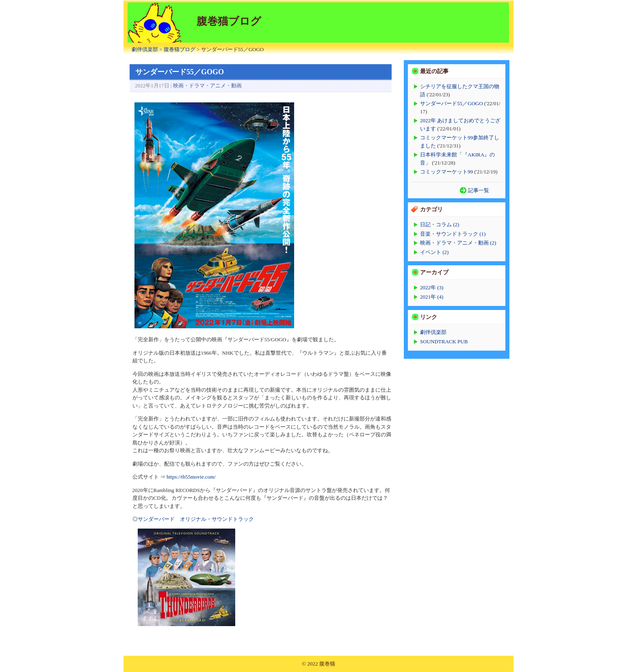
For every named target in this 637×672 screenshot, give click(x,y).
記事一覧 (479, 190)
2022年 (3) (432, 287)
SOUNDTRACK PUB (444, 341)
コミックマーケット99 (446, 172)
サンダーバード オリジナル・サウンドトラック (196, 519)
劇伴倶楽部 (145, 49)
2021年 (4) (432, 297)
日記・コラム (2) (440, 224)
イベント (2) (434, 252)
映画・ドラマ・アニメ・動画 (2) (458, 243)
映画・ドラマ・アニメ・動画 (207, 86)
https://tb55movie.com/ (191, 477)
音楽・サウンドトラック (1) (453, 234)
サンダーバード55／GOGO (452, 103)
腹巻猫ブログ (180, 49)
